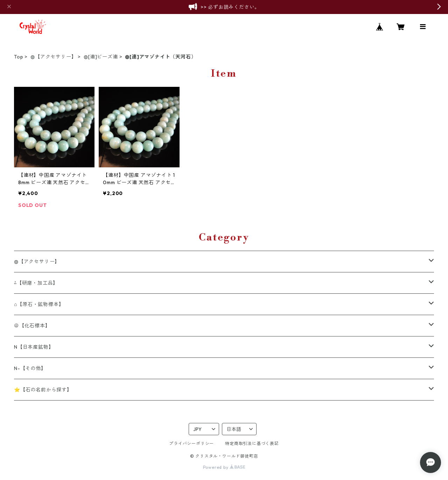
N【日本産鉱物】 (34, 347)
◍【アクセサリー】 (53, 57)
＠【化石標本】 (32, 326)
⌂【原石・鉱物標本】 (39, 304)
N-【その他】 (30, 368)
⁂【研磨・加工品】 (36, 283)
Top (19, 57)
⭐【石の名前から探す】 (43, 390)
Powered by (224, 467)
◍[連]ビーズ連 (101, 57)
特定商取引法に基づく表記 (252, 443)
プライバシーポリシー (191, 443)
